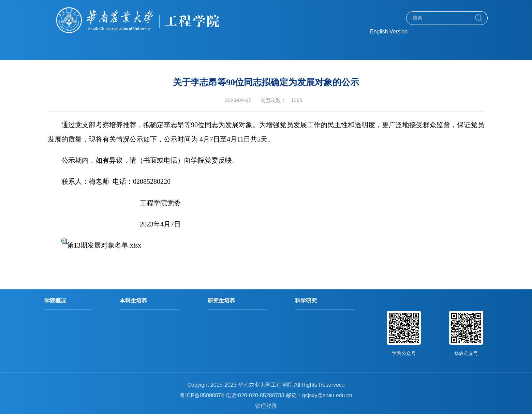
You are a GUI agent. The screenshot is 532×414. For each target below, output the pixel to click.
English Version (389, 32)
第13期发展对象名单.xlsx (104, 245)
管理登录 (266, 406)
